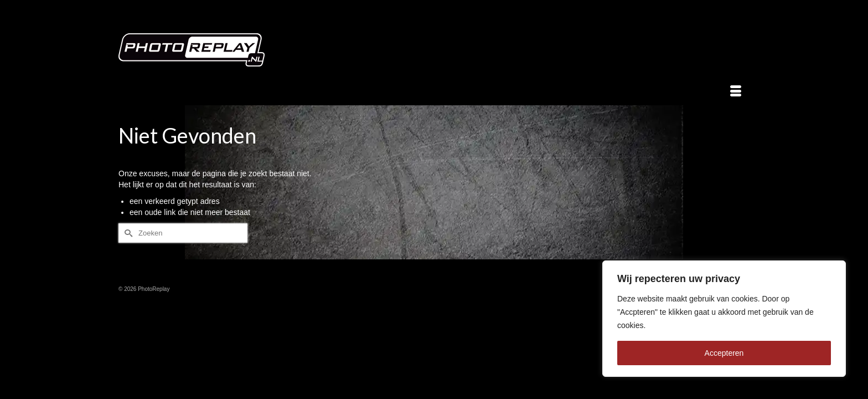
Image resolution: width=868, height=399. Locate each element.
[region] (724, 319)
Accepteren (724, 353)
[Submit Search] (127, 233)
